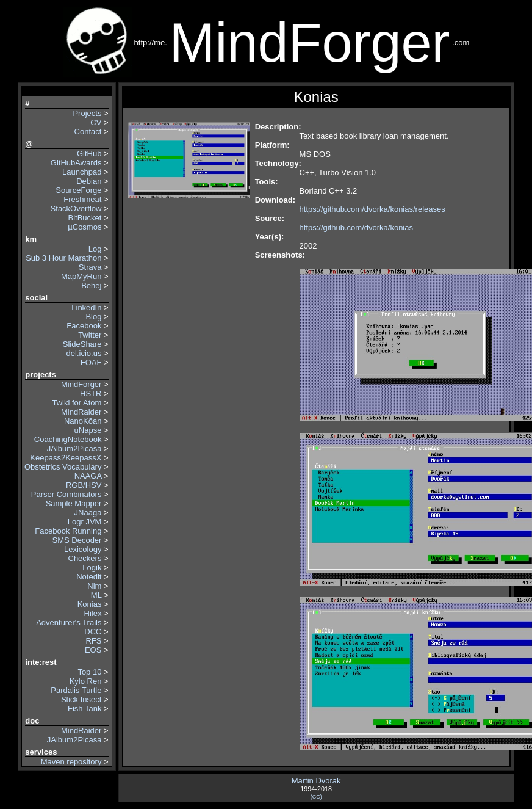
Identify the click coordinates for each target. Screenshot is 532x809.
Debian (89, 181)
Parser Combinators (66, 494)
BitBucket (85, 218)
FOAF (91, 362)
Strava (90, 267)
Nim (94, 586)
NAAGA (88, 476)
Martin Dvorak (316, 781)
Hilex (93, 613)
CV (96, 122)
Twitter (90, 335)
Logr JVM (85, 522)
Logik (92, 568)
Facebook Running (68, 531)
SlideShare (82, 344)
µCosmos (84, 227)
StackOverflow (76, 209)
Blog (93, 317)
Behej (91, 285)
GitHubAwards (76, 163)
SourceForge (78, 190)
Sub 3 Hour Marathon (63, 258)
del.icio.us (84, 353)
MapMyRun (81, 276)
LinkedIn (86, 307)
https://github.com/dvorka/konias (356, 227)
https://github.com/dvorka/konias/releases (372, 209)
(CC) (316, 797)
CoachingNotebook (68, 439)
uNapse (88, 430)
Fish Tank (84, 709)
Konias (90, 604)
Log (95, 249)
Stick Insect (81, 699)
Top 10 (89, 672)
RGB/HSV (84, 485)
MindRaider (81, 412)
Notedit (89, 577)
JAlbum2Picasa (74, 448)
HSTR (91, 394)
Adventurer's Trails (69, 622)
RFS (93, 641)
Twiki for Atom (77, 403)
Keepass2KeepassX (66, 458)
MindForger (81, 384)
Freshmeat (82, 199)
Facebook (84, 326)
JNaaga (88, 513)
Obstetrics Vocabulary (62, 467)
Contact (88, 132)
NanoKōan (83, 421)
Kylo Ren (86, 681)
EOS (93, 650)
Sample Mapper (74, 503)
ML (96, 595)
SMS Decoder (77, 540)
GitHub (89, 154)
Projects (87, 113)
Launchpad (82, 172)
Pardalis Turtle (76, 690)
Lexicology (83, 549)
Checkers (85, 558)
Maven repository (71, 762)
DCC (93, 632)
